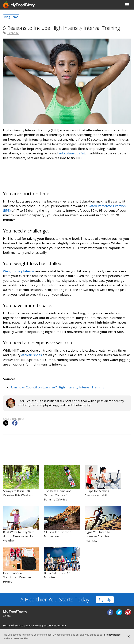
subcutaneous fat (72, 153)
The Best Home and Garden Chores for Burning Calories (62, 483)
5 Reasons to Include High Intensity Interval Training (61, 28)
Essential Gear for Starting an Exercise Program (21, 565)
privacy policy (112, 635)
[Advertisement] (67, 175)
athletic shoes (32, 355)
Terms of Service (13, 625)
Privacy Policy (33, 625)
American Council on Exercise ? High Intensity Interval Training (57, 387)
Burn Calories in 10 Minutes (62, 563)
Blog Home (11, 17)
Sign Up (105, 600)
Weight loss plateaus (19, 271)
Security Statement (55, 625)
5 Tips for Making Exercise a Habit (103, 481)
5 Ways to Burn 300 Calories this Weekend (21, 481)
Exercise (13, 33)
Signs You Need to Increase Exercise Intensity (103, 524)
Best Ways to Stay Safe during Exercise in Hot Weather (21, 524)
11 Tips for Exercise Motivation (62, 522)
